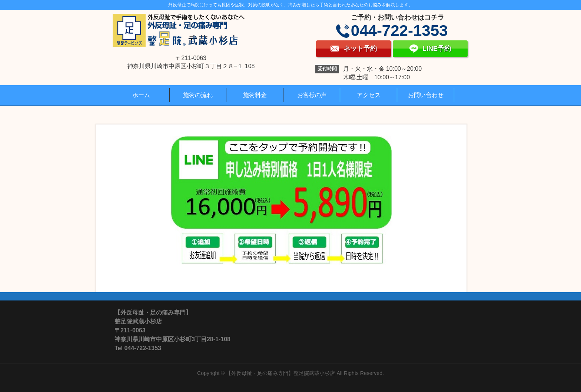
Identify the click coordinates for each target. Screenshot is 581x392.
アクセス (369, 95)
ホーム (141, 95)
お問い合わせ (426, 95)
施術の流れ (198, 95)
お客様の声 (312, 95)
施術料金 (255, 95)
